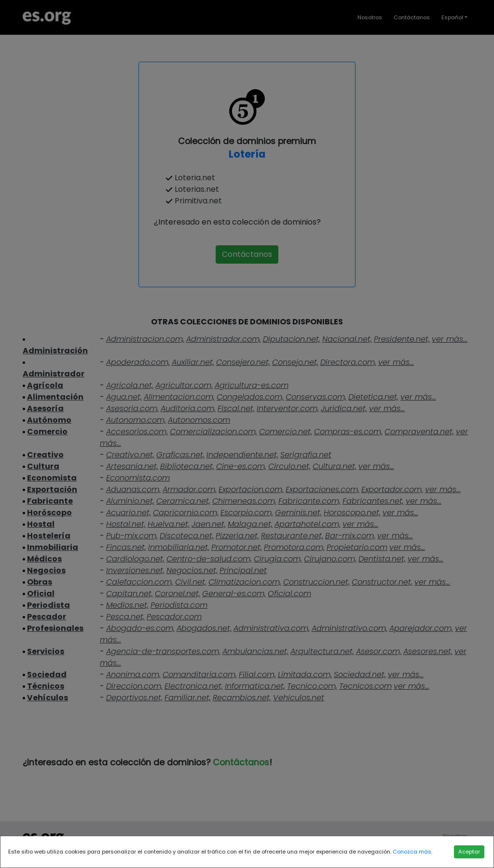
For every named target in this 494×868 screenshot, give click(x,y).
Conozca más (412, 852)
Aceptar (469, 852)
